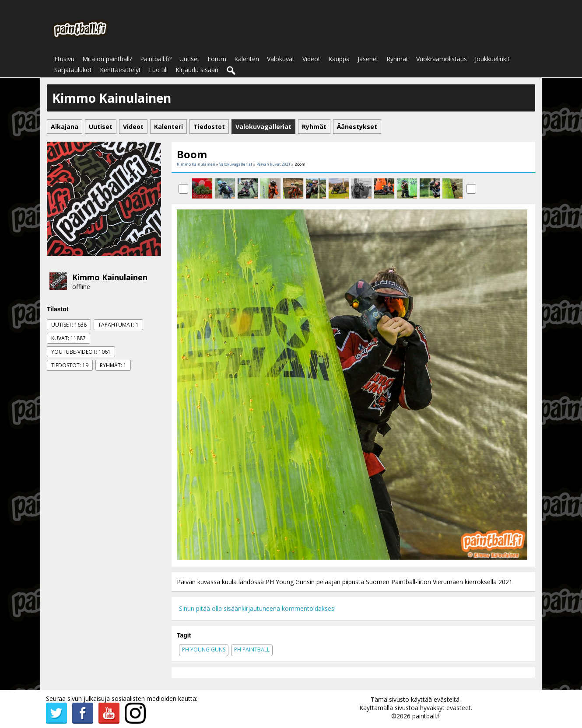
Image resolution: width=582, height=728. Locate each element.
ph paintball (252, 650)
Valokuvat (281, 59)
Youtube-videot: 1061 (81, 352)
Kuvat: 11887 (68, 338)
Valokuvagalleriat (236, 164)
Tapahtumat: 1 (118, 325)
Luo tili (158, 70)
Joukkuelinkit (492, 59)
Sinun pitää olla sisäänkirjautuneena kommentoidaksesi (257, 608)
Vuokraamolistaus (442, 59)
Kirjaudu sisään (197, 70)
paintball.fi (426, 716)
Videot (311, 59)
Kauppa (339, 59)
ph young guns (204, 650)
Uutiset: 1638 (69, 325)
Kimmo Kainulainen (110, 277)
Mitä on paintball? (107, 59)
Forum (217, 59)
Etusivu (64, 59)
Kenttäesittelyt (120, 70)
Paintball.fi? (156, 59)
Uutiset (189, 59)
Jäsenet (368, 59)
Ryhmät (397, 59)
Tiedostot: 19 (70, 365)
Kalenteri (247, 59)
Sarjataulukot (73, 70)
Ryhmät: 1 (113, 365)
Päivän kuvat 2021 (273, 164)
